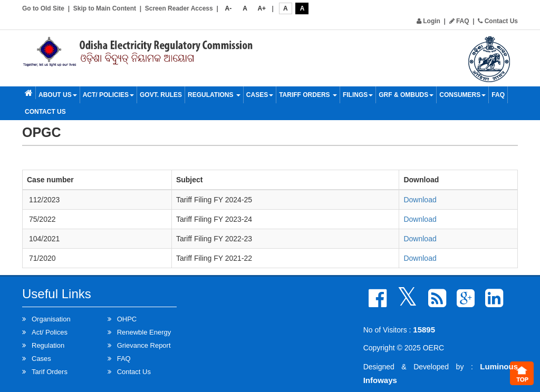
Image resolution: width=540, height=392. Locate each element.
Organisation (51, 319)
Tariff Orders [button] (308, 95)
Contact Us (498, 21)
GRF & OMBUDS (406, 95)
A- (229, 8)
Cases (260, 95)
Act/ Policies (108, 95)
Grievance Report (144, 345)
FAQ (459, 21)
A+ (262, 8)
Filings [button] (358, 95)
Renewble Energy (144, 332)
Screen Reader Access (179, 8)
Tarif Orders (50, 372)
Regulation (48, 345)
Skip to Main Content (105, 8)
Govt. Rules (161, 95)
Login (428, 21)
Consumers (462, 95)
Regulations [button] (214, 95)
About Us (58, 95)
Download (420, 200)
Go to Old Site (43, 8)
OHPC (127, 319)
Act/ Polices (50, 332)
